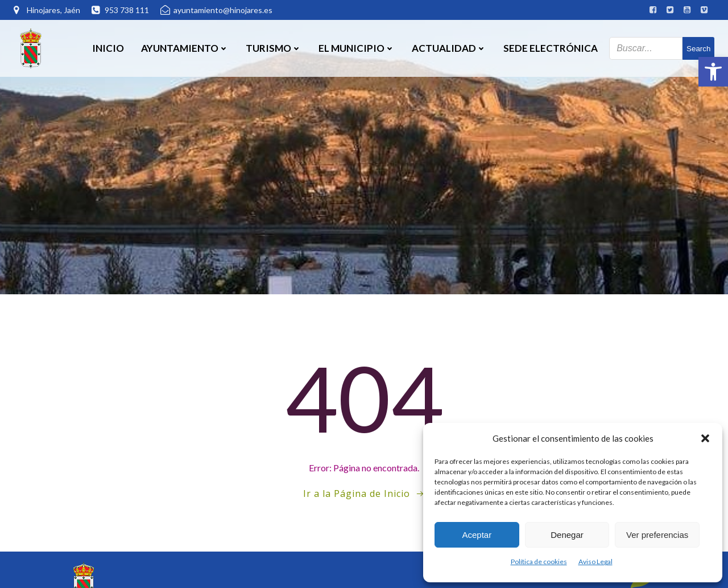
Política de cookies (539, 562)
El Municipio (357, 48)
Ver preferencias (657, 535)
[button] (713, 72)
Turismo (274, 48)
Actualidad (449, 48)
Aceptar (477, 535)
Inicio (108, 48)
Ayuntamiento (185, 48)
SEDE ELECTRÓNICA (551, 48)
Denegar (567, 535)
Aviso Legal (595, 562)
